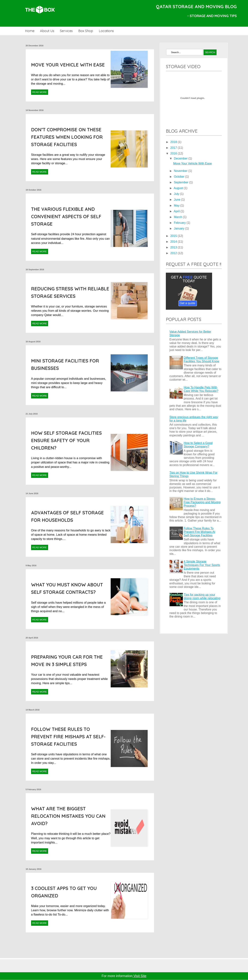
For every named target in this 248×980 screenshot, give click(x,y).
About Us (47, 31)
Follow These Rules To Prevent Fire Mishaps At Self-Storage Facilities (68, 737)
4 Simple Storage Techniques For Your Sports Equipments (202, 565)
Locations (106, 31)
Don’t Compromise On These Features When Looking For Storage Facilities (67, 137)
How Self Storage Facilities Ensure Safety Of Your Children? (66, 440)
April (177, 211)
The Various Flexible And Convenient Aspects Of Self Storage (66, 216)
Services (66, 31)
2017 (174, 148)
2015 (174, 236)
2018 (174, 142)
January (179, 228)
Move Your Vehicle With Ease (68, 65)
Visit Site (139, 976)
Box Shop (86, 31)
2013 (174, 247)
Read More (40, 92)
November (181, 171)
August (179, 188)
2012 (174, 253)
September (181, 182)
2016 (174, 153)
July (177, 194)
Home (30, 31)
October (179, 177)
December (181, 158)
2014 (174, 242)
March (178, 217)
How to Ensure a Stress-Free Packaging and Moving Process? (202, 502)
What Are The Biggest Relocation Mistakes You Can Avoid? (68, 816)
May (177, 206)
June (177, 200)
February (180, 223)
